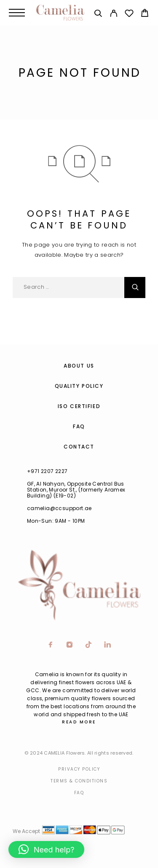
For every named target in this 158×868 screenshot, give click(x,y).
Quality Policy (79, 386)
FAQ (79, 426)
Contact (79, 447)
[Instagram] (70, 645)
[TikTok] (89, 645)
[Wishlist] (129, 15)
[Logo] (60, 13)
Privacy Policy (79, 769)
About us (79, 366)
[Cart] (145, 14)
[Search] (98, 15)
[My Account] (114, 15)
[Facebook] (51, 645)
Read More (79, 722)
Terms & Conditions (79, 781)
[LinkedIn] (108, 645)
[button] (46, 849)
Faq (79, 793)
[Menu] (17, 13)
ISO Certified (79, 406)
